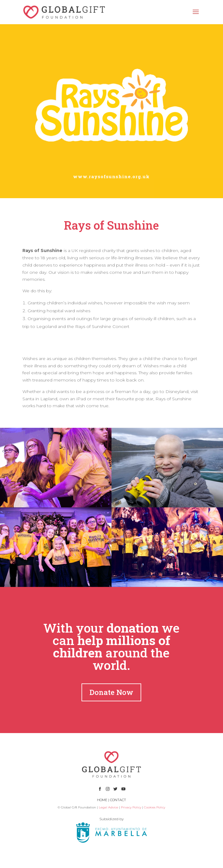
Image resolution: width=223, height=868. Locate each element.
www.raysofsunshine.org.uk (111, 176)
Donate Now (111, 692)
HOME (102, 800)
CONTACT (118, 800)
